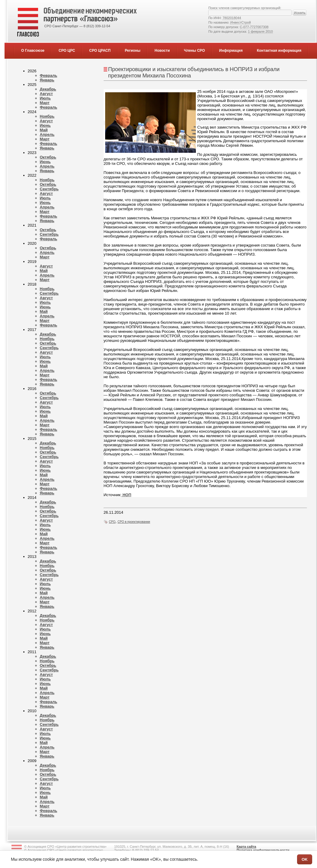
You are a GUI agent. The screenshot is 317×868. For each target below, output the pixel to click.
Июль (45, 98)
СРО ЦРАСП (100, 51)
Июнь (45, 125)
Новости (162, 51)
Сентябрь (49, 189)
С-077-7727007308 (254, 27)
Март (45, 103)
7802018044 (232, 18)
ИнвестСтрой (241, 22)
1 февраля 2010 (260, 31)
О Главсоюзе (33, 51)
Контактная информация (279, 51)
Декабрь (48, 89)
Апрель (47, 134)
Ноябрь (47, 116)
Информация (231, 51)
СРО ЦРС (67, 51)
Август (46, 94)
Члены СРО (194, 51)
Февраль (49, 75)
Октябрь (48, 157)
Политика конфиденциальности (263, 850)
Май (44, 130)
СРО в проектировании (134, 522)
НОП (126, 495)
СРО (112, 522)
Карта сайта (246, 847)
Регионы (133, 51)
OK (305, 859)
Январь (47, 80)
